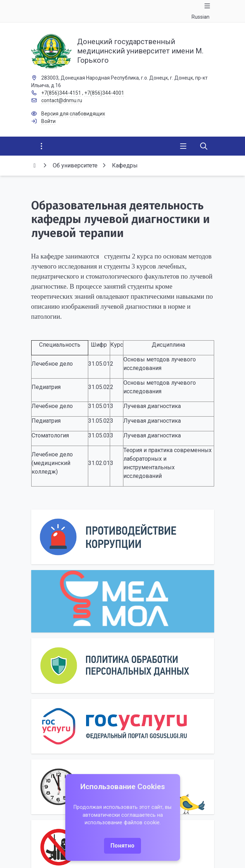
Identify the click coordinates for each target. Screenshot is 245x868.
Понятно (122, 846)
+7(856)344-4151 (61, 93)
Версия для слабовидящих (73, 114)
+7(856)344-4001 (104, 93)
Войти (48, 121)
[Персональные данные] (123, 666)
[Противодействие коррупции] (123, 537)
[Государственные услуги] (123, 726)
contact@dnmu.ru (62, 100)
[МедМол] (123, 601)
